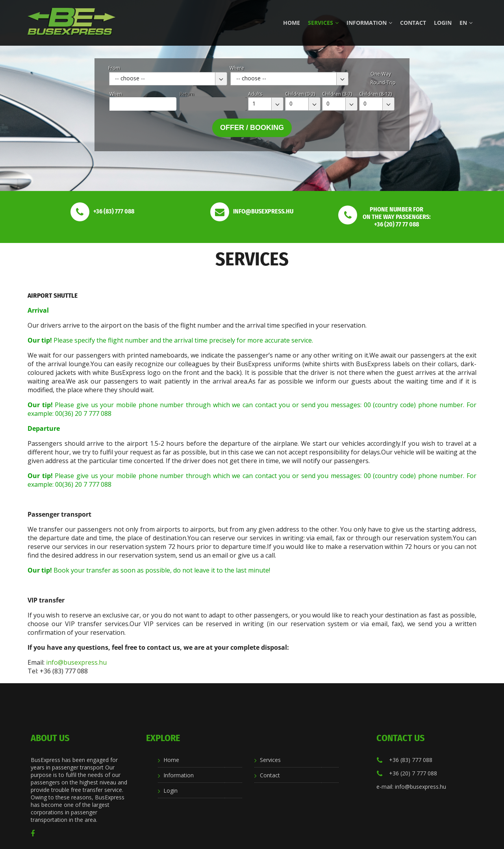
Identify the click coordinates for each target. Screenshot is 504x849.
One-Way (381, 74)
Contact (413, 23)
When (116, 94)
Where (237, 68)
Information (369, 23)
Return (187, 94)
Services (323, 23)
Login (443, 23)
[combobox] (168, 79)
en (466, 23)
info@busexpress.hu (76, 662)
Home (292, 23)
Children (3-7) (337, 94)
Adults (255, 94)
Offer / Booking (252, 128)
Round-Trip (383, 82)
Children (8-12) (375, 94)
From (114, 68)
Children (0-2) (300, 94)
